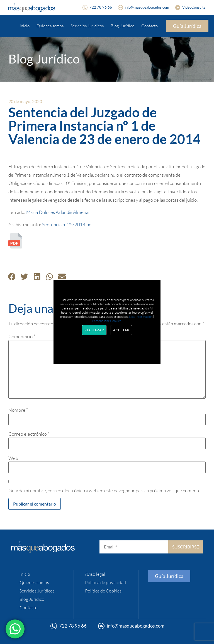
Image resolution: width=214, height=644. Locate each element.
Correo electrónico (29, 434)
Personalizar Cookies (107, 321)
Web (13, 458)
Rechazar (94, 330)
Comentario (22, 336)
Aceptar (121, 330)
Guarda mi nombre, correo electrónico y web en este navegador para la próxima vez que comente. (105, 490)
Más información (141, 317)
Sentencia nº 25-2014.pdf (67, 224)
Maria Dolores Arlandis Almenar (58, 212)
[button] (12, 276)
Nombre (18, 410)
